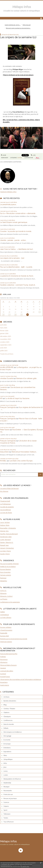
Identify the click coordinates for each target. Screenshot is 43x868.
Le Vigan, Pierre (6, 551)
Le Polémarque (5, 504)
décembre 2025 (6, 336)
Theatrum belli (5, 501)
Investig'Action (5, 677)
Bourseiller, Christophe (8, 528)
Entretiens (7, 748)
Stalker (3, 612)
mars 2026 (4, 328)
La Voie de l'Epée (6, 513)
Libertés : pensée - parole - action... (13, 240)
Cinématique (5, 615)
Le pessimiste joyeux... (9, 204)
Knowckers (4, 682)
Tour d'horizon (9, 822)
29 (21, 315)
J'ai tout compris (6, 575)
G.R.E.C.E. (3, 590)
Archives (6, 697)
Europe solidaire (6, 627)
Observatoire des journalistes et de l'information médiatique (21, 679)
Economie (7, 740)
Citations (6, 712)
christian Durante (7, 378)
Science (6, 802)
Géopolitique (8, 759)
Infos (5, 763)
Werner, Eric (4, 531)
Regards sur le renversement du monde (14, 639)
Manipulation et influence (12, 779)
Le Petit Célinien (6, 617)
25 (40, 312)
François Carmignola (8, 407)
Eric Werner (4, 491)
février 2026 (4, 331)
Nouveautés (8, 791)
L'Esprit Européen (6, 630)
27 (9, 315)
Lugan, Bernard (5, 539)
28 (15, 315)
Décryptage (7, 736)
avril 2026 (3, 325)
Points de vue (8, 794)
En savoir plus (25, 866)
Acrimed (3, 674)
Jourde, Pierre (5, 554)
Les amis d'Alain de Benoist (9, 488)
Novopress (4, 659)
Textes (6, 818)
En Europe (7, 744)
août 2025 (4, 348)
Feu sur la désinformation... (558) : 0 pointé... (17, 267)
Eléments (3, 593)
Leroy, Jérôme (5, 522)
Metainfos (4, 581)
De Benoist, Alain (6, 537)
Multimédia (7, 783)
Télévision (7, 814)
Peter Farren (5, 430)
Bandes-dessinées (10, 701)
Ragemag (3, 578)
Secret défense (6, 510)
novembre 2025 (6, 339)
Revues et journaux (10, 798)
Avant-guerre (5, 685)
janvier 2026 (4, 333)
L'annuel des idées (7, 671)
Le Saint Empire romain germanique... (14, 222)
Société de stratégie (7, 507)
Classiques (7, 716)
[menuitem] (13, 25)
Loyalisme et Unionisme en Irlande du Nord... (17, 276)
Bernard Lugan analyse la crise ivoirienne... (18, 28)
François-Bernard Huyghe (9, 654)
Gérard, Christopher (7, 548)
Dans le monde (9, 724)
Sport (5, 810)
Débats (6, 728)
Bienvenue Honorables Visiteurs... (25, 452)
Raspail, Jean (4, 545)
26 (3, 315)
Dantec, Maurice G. (7, 542)
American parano (6, 642)
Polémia (3, 657)
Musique (6, 787)
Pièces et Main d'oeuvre (8, 665)
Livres (6, 771)
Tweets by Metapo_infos (8, 192)
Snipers (20, 158)
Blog (5, 705)
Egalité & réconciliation (8, 566)
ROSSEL (3, 461)
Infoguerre (4, 662)
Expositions (7, 752)
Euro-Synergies (5, 572)
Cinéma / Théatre (9, 709)
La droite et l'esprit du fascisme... (18, 398)
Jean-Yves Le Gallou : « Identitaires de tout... (17, 249)
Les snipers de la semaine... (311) (12, 258)
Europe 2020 (4, 636)
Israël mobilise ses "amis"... (13, 25)
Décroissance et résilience (13, 732)
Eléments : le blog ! (6, 596)
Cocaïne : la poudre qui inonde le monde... (16, 231)
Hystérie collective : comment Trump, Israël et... (18, 285)
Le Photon (4, 599)
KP (1, 398)
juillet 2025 (4, 351)
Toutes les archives (7, 354)
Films (5, 755)
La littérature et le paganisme (10, 602)
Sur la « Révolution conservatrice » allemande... (18, 213)
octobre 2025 (5, 342)
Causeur (3, 668)
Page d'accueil (27, 25)
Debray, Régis (5, 525)
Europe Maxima (5, 569)
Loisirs (6, 775)
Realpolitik (4, 633)
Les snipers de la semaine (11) (18, 37)
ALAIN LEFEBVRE (7, 367)
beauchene (4, 452)
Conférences (8, 720)
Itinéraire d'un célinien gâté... (27, 378)
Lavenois (4, 387)
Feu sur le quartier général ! (9, 564)
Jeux (5, 767)
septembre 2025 (6, 345)
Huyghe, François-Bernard (9, 534)
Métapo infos (21, 7)
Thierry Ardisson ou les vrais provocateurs (18, 75)
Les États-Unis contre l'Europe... (21, 461)
